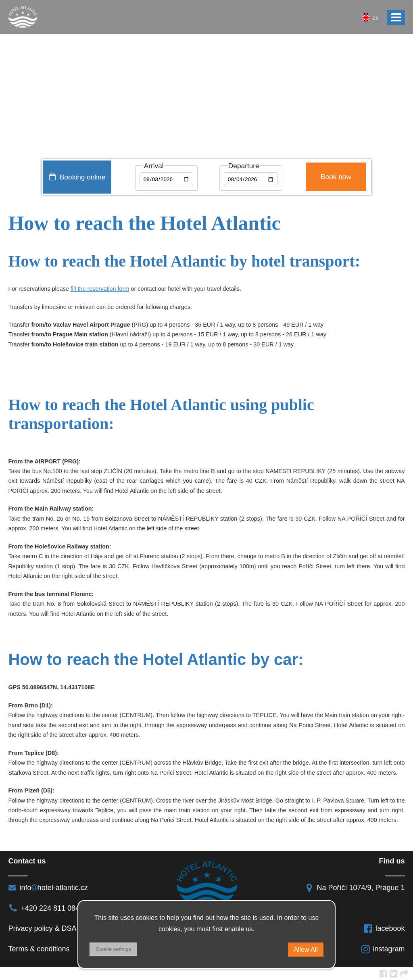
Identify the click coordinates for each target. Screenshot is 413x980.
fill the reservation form (100, 289)
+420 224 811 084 (44, 908)
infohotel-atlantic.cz (48, 888)
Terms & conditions (39, 949)
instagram (383, 949)
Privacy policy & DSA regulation (59, 928)
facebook (384, 928)
